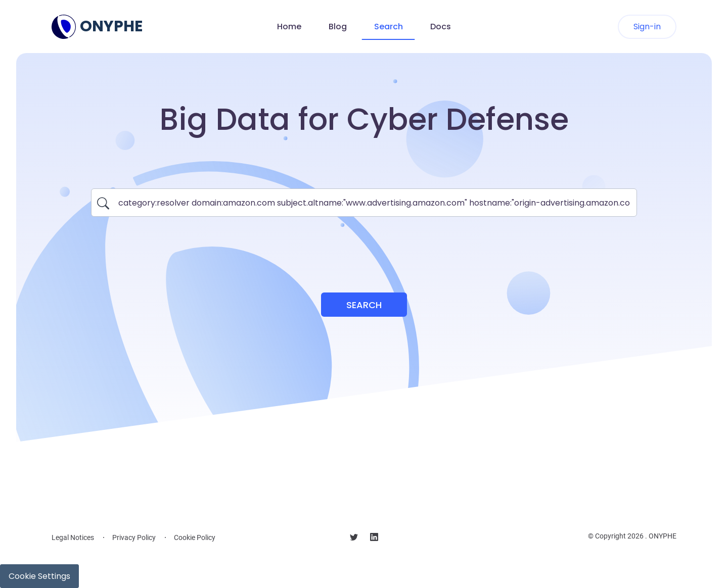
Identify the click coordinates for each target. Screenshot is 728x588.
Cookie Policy (195, 537)
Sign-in (647, 27)
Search (389, 27)
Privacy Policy (134, 537)
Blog (338, 27)
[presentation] (364, 249)
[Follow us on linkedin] (374, 538)
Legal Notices (73, 537)
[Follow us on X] (354, 538)
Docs (441, 27)
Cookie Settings (39, 576)
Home (289, 27)
